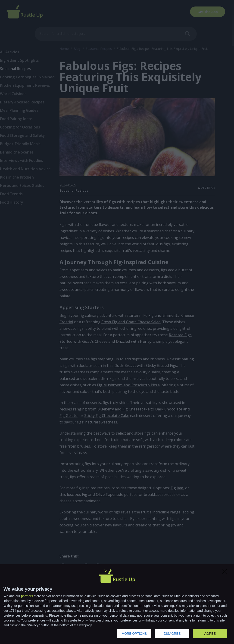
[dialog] (117, 604)
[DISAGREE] (226, 573)
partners (27, 596)
